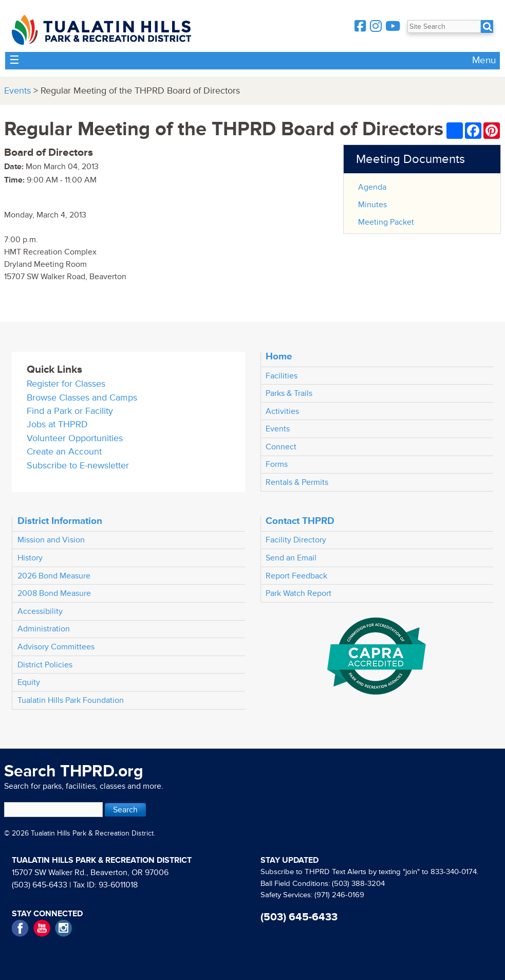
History (30, 558)
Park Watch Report (298, 593)
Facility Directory (296, 540)
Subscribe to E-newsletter (78, 466)
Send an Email (291, 558)
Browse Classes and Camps (82, 398)
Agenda (372, 187)
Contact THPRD (300, 521)
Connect (281, 447)
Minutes (372, 205)
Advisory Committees (56, 647)
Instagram (63, 928)
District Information (60, 521)
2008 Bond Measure (54, 593)
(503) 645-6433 (40, 885)
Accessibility (40, 611)
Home (279, 356)
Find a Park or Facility (70, 411)
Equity (29, 682)
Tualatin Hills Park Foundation (71, 700)
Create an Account (64, 452)
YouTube (42, 928)
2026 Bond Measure (54, 576)
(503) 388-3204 (358, 884)
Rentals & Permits (297, 482)
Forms (277, 464)
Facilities (282, 376)
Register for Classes (66, 384)
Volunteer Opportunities (75, 438)
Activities (282, 411)
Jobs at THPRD (57, 424)
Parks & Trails (289, 393)
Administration (44, 629)
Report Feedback (296, 576)
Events (17, 91)
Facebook (20, 928)
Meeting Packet (386, 222)
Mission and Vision (51, 540)
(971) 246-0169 (339, 895)
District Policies (45, 665)
